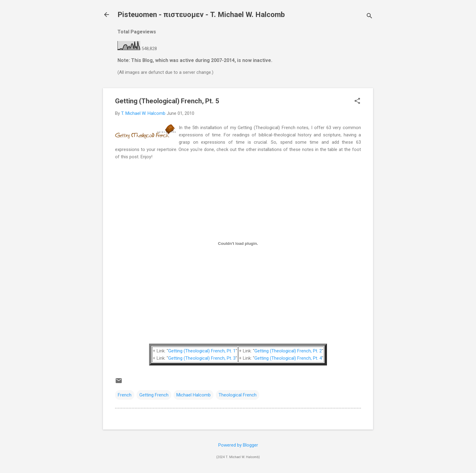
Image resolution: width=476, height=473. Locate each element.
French (125, 395)
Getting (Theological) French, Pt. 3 (202, 358)
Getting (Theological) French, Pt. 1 (202, 351)
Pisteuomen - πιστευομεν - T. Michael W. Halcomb (201, 15)
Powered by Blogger (238, 445)
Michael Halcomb (194, 395)
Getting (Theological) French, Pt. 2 (288, 351)
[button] (357, 101)
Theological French (238, 395)
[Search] (369, 17)
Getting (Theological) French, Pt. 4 (288, 358)
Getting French (154, 395)
